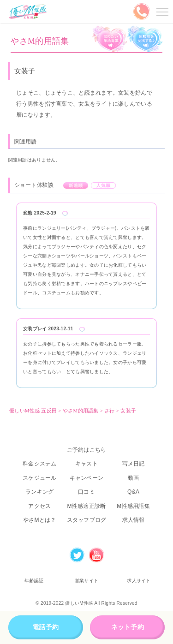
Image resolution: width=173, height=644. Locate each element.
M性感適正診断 (87, 506)
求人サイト (139, 581)
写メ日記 (134, 464)
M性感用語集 (133, 506)
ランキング (39, 492)
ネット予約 (128, 627)
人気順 (104, 185)
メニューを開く (161, 12)
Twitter (77, 555)
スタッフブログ (87, 520)
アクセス (39, 506)
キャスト (86, 464)
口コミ (86, 492)
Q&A (133, 492)
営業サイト (86, 581)
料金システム (40, 464)
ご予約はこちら (87, 450)
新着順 (76, 185)
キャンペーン (87, 478)
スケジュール (40, 478)
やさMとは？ (40, 520)
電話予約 (45, 627)
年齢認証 (34, 581)
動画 (134, 478)
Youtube (96, 555)
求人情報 (134, 520)
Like (65, 214)
